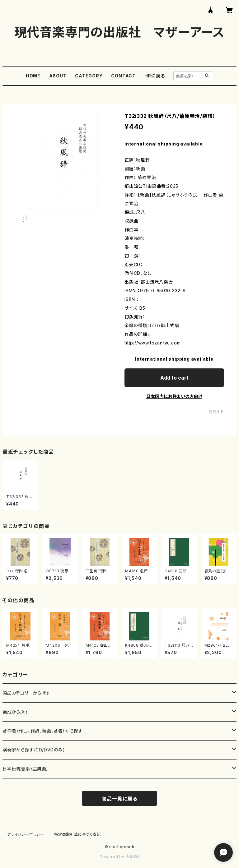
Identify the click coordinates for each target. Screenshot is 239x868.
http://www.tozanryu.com (152, 343)
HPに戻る (155, 76)
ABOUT (58, 76)
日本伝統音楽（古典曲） (26, 769)
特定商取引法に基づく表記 (77, 834)
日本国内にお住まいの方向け (174, 396)
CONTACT (123, 76)
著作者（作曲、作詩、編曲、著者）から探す (43, 731)
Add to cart (174, 378)
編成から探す (16, 712)
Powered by (119, 857)
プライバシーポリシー (26, 834)
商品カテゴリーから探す (26, 693)
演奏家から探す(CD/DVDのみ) (34, 750)
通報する (216, 412)
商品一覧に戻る (119, 799)
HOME (33, 76)
